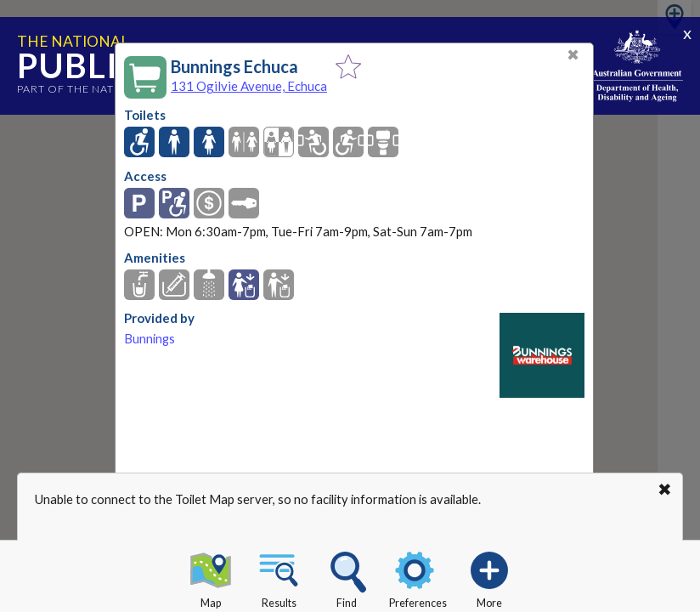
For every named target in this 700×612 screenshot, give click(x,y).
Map (211, 577)
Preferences (418, 577)
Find (347, 577)
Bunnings (150, 339)
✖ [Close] (573, 55)
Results (279, 577)
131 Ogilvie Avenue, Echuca (249, 86)
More (489, 577)
